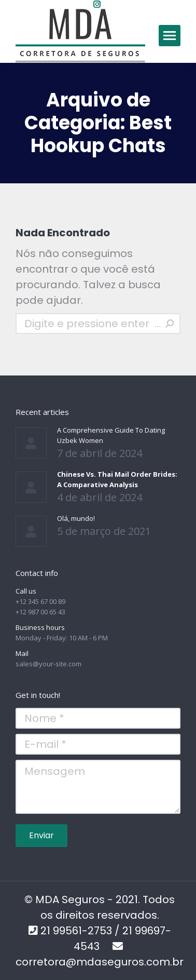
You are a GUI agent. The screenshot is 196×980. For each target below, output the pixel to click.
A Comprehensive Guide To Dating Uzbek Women (111, 435)
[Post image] (31, 443)
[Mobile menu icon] (170, 36)
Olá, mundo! (76, 518)
